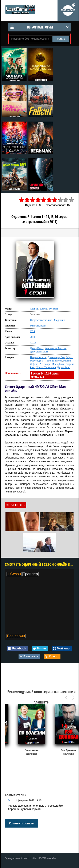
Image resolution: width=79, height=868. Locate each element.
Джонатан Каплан (40, 352)
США (33, 343)
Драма (43, 309)
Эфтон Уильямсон (46, 367)
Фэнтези (53, 309)
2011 (33, 337)
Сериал (34, 309)
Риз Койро (45, 364)
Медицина (60, 320)
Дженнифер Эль (56, 357)
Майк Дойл (58, 364)
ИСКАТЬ (61, 39)
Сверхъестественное (41, 320)
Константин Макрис (56, 348)
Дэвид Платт (37, 348)
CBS (33, 331)
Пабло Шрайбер (53, 361)
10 (71, 200)
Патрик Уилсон (38, 357)
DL (10, 801)
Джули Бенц (64, 367)
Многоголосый (38, 326)
